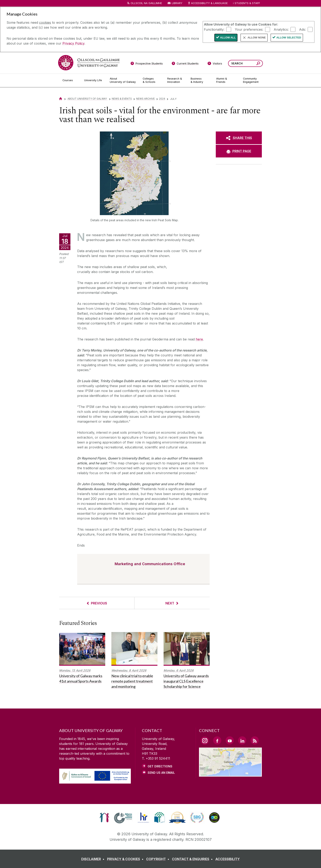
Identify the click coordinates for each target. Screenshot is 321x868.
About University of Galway (88, 99)
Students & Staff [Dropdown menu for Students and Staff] (247, 3)
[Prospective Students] (147, 64)
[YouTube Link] (230, 740)
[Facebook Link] (217, 740)
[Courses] (70, 80)
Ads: (302, 29)
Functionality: (214, 29)
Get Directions (160, 766)
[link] (104, 817)
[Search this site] (258, 64)
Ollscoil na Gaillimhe (146, 3)
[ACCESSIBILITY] (228, 859)
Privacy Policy (73, 43)
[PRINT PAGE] (239, 151)
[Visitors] (215, 64)
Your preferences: (249, 29)
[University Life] (94, 80)
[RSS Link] (255, 740)
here (199, 339)
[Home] (61, 99)
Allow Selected (289, 38)
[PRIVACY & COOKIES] (126, 859)
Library (177, 3)
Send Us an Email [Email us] (161, 773)
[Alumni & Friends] (226, 80)
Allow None (257, 38)
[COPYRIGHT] (159, 859)
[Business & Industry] (200, 80)
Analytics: (281, 29)
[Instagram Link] (205, 741)
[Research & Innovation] (176, 80)
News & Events (122, 99)
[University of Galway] (89, 63)
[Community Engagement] (251, 80)
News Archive (145, 99)
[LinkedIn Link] (242, 740)
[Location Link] (230, 774)
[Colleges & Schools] (152, 80)
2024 (162, 99)
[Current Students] (185, 64)
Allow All (228, 38)
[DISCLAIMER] (94, 859)
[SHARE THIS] (239, 138)
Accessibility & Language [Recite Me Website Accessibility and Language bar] (208, 3)
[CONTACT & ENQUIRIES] (193, 859)
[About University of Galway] (123, 80)
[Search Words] (245, 63)
